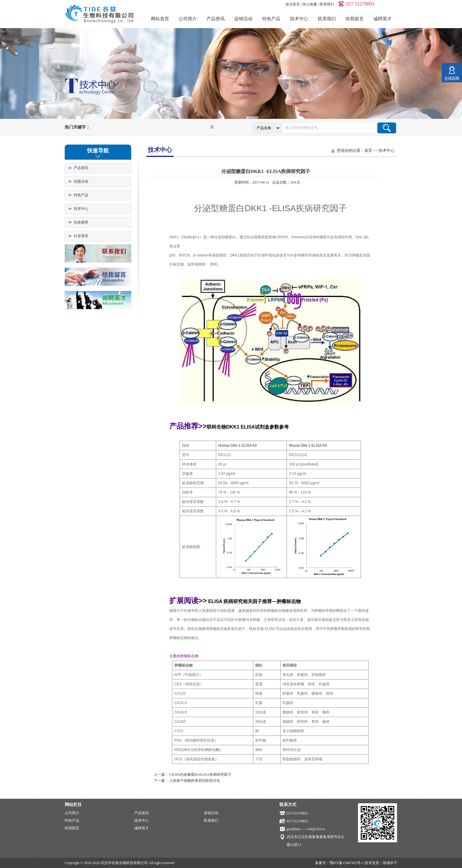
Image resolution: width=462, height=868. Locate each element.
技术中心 (299, 19)
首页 (368, 150)
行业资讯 (81, 236)
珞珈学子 (390, 863)
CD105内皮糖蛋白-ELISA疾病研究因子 (200, 775)
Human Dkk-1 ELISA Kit (238, 445)
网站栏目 (73, 805)
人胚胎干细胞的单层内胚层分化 (195, 781)
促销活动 (243, 19)
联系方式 (288, 805)
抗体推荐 (81, 222)
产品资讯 (216, 19)
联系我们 (327, 4)
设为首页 (293, 4)
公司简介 (188, 19)
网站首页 (160, 19)
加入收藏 (310, 4)
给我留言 (355, 19)
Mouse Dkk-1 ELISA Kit (308, 445)
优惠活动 (81, 181)
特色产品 (271, 19)
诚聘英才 (382, 19)
